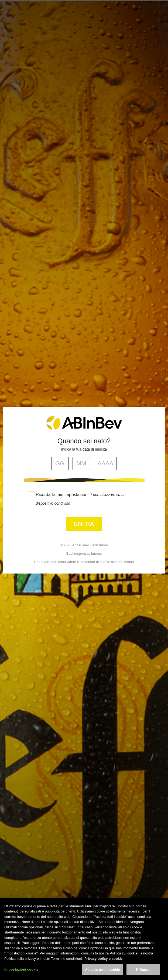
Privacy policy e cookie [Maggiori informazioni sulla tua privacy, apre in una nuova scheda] (103, 966)
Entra (84, 524)
